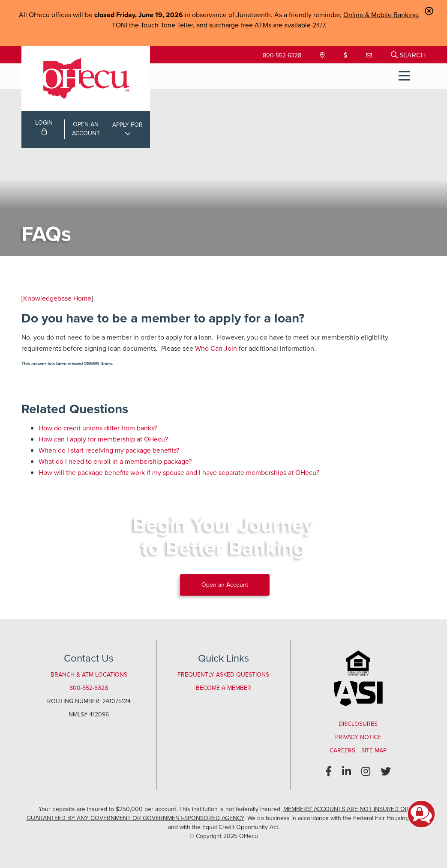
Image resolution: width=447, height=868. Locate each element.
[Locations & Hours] (323, 55)
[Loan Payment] (346, 55)
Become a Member (223, 688)
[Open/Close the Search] (408, 55)
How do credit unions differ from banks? (98, 428)
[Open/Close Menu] (404, 76)
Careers (342, 750)
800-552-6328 (282, 55)
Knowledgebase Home (57, 298)
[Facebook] (328, 772)
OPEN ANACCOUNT (86, 129)
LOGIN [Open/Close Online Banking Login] (44, 126)
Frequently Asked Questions (223, 675)
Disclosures (358, 724)
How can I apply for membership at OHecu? (103, 439)
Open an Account (225, 585)
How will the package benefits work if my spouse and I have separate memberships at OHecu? (179, 473)
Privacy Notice (358, 737)
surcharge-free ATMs (240, 25)
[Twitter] (386, 772)
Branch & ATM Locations (89, 675)
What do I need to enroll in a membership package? (115, 461)
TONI (120, 25)
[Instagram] (366, 772)
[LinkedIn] (346, 772)
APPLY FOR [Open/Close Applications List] (127, 125)
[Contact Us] (370, 55)
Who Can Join (216, 348)
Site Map (374, 750)
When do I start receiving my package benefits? (109, 450)
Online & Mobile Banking (381, 15)
